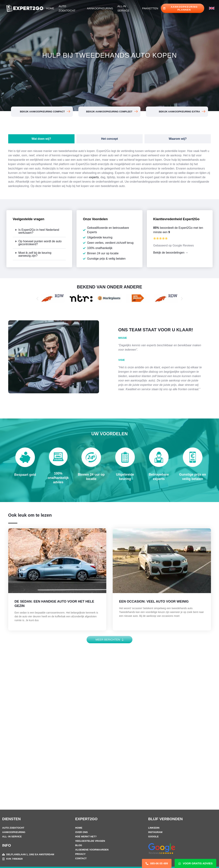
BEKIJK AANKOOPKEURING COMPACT (42, 112)
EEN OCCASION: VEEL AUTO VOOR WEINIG (154, 601)
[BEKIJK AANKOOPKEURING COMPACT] (68, 112)
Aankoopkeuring (100, 8)
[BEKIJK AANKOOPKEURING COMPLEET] (136, 112)
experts (94, 177)
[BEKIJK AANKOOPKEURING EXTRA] (203, 112)
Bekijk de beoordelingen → (171, 253)
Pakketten (150, 8)
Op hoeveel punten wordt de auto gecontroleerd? (40, 243)
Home (50, 8)
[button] (39, 231)
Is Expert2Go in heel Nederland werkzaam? (39, 231)
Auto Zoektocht (67, 8)
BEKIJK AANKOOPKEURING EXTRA (179, 112)
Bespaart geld (25, 475)
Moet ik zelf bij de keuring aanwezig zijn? (35, 254)
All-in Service (123, 8)
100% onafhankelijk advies (58, 478)
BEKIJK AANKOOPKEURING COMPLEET (109, 112)
